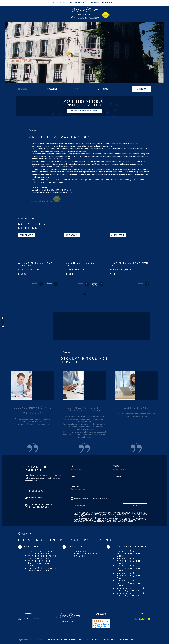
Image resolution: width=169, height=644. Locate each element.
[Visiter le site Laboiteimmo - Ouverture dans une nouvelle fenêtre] (26, 633)
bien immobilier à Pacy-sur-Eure (67, 158)
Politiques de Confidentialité (100, 515)
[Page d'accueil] (85, 11)
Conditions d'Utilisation (115, 515)
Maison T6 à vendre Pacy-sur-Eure (129, 569)
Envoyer (135, 499)
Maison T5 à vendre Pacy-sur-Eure (129, 562)
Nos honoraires (81, 633)
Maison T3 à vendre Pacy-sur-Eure (129, 547)
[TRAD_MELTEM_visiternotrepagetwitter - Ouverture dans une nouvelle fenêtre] (3, 322)
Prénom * (117, 459)
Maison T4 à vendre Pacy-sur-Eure (129, 554)
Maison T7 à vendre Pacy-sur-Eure (129, 576)
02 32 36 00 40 (36, 484)
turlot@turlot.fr (36, 491)
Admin (109, 633)
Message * (75, 480)
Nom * (73, 459)
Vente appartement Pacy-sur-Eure (42, 550)
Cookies (132, 633)
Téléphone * (118, 470)
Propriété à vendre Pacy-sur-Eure (42, 563)
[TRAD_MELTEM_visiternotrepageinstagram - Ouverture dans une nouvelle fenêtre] (3, 326)
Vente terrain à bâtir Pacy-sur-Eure (40, 557)
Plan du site (90, 633)
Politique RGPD (124, 633)
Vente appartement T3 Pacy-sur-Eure (131, 583)
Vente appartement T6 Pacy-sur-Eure (131, 588)
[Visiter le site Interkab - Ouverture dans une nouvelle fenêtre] (139, 612)
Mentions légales (101, 633)
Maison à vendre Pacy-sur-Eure (40, 545)
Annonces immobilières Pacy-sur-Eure (87, 547)
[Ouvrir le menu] (149, 14)
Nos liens (115, 633)
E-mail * (74, 470)
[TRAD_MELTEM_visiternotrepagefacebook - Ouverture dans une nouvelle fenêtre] (3, 318)
